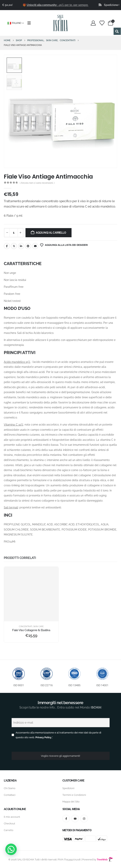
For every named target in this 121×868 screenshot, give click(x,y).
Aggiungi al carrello (51, 233)
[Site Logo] (61, 23)
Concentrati (26, 626)
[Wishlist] (102, 23)
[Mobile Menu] (30, 23)
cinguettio (14, 246)
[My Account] (93, 23)
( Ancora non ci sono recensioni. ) (37, 183)
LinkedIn (21, 246)
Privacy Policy (43, 737)
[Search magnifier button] (117, 31)
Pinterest (28, 246)
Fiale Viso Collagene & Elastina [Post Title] (31, 630)
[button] (11, 849)
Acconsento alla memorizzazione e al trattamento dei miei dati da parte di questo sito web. (58, 735)
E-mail (35, 246)
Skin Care (38, 626)
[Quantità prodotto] (14, 233)
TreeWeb (105, 860)
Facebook (7, 246)
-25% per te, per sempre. (67, 5)
